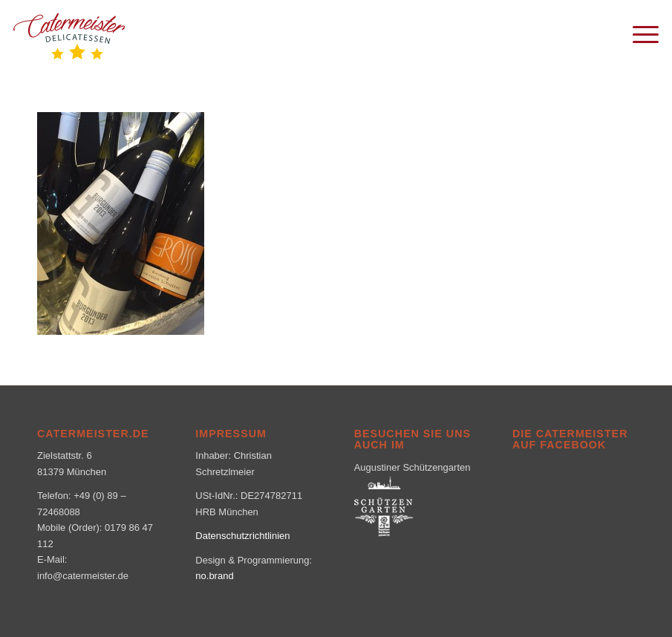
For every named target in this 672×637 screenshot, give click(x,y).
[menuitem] (638, 33)
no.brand (214, 576)
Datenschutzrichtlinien (242, 536)
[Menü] (638, 33)
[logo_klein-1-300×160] (69, 33)
